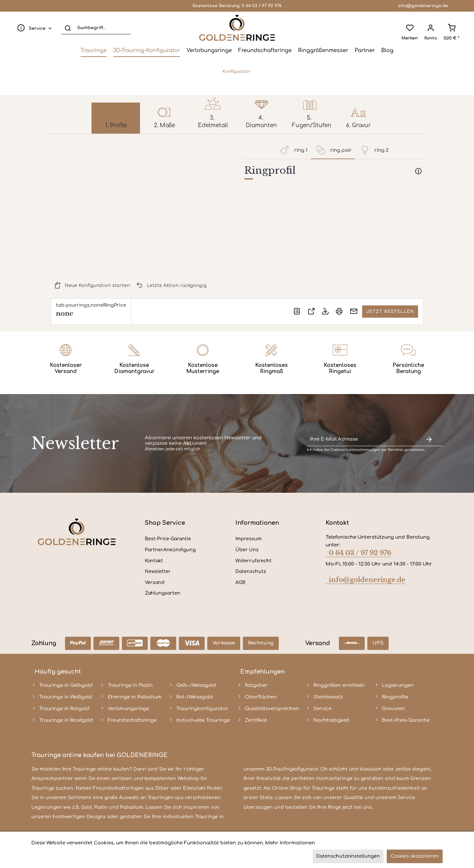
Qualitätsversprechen (272, 709)
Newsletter (158, 571)
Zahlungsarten (163, 593)
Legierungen (398, 685)
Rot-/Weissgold (195, 697)
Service (322, 709)
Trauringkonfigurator (202, 709)
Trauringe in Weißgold (66, 697)
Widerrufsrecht (253, 561)
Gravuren (393, 709)
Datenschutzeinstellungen (348, 856)
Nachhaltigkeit (331, 720)
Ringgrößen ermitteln (339, 685)
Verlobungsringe (128, 709)
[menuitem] (33, 28)
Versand (155, 582)
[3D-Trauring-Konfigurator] (147, 50)
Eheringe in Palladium (135, 697)
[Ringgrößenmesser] (323, 50)
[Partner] (365, 50)
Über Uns (247, 550)
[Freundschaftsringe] (265, 50)
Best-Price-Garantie (168, 539)
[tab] (333, 172)
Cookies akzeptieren (415, 856)
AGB (240, 582)
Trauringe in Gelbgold (66, 685)
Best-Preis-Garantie (406, 720)
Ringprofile (395, 697)
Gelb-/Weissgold (196, 685)
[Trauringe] (94, 50)
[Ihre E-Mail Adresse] (361, 439)
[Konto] (431, 28)
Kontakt (154, 561)
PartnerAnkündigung (170, 550)
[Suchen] (68, 28)
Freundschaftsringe (132, 720)
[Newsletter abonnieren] (429, 439)
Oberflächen (261, 697)
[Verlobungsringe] (209, 50)
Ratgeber (256, 685)
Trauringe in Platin (130, 685)
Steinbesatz (328, 697)
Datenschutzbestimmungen (355, 450)
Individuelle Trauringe (203, 720)
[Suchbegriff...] (96, 28)
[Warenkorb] (452, 28)
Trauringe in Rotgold (64, 709)
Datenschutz (251, 571)
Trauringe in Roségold (66, 720)
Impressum (248, 539)
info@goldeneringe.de (423, 6)
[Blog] (387, 50)
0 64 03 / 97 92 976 (262, 6)
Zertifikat (256, 720)
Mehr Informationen (290, 843)
